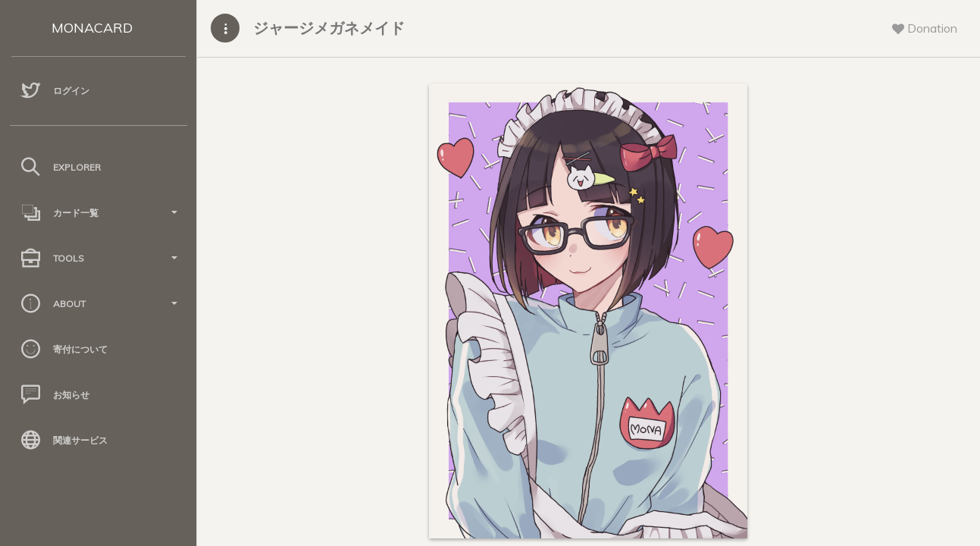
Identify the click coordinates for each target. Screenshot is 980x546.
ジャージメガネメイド (329, 28)
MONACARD (92, 28)
